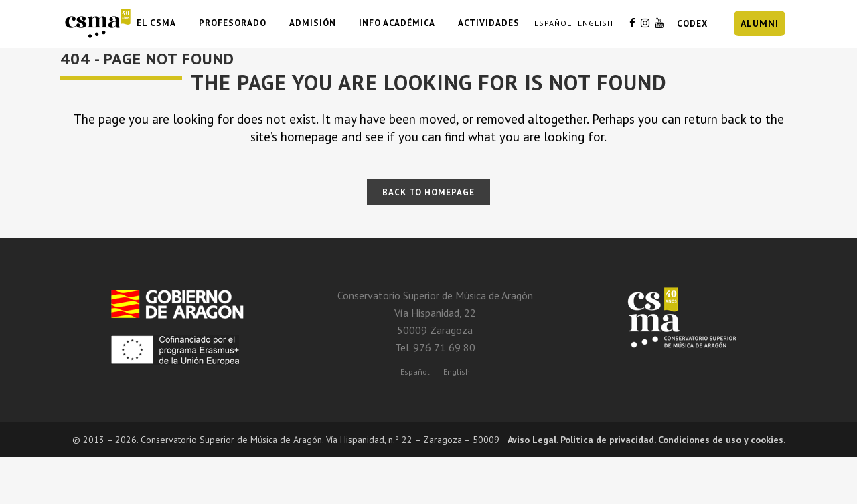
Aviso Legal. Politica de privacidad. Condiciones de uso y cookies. (646, 440)
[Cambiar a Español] (415, 371)
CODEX (692, 24)
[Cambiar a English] (457, 371)
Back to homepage (428, 192)
